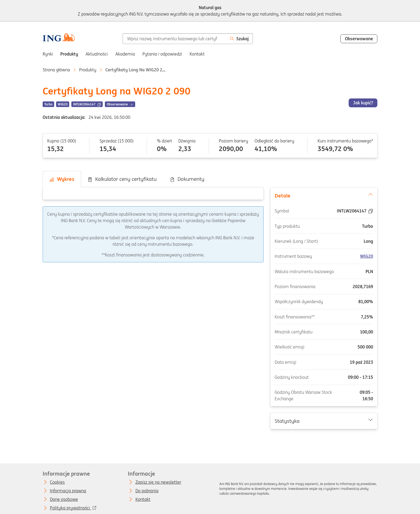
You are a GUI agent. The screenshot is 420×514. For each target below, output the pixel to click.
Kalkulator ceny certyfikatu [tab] (122, 179)
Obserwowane (359, 39)
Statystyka (324, 421)
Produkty (88, 70)
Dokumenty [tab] (187, 179)
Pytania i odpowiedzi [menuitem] (162, 54)
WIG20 (366, 256)
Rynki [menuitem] (48, 54)
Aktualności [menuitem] (97, 54)
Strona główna (56, 70)
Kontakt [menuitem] (197, 54)
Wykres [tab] (62, 179)
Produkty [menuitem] (69, 54)
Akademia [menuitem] (125, 54)
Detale (324, 195)
